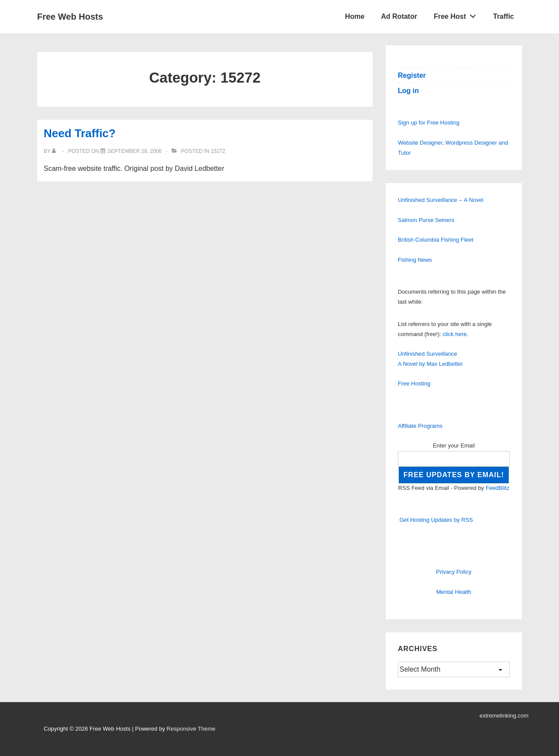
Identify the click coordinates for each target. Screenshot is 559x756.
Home (355, 16)
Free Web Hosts (70, 17)
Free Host (457, 14)
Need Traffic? (80, 133)
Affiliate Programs (420, 426)
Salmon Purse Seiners (426, 220)
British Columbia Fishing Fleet (436, 240)
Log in (408, 91)
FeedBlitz (497, 488)
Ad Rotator (399, 16)
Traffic (504, 16)
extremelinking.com (504, 716)
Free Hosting (414, 383)
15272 (218, 151)
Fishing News (415, 260)
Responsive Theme (191, 729)
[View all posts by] (56, 151)
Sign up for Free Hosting (429, 123)
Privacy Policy (454, 572)
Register (412, 75)
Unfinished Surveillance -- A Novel (441, 200)
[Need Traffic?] (135, 151)
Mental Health (454, 592)
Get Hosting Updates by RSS (436, 520)
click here (455, 334)
